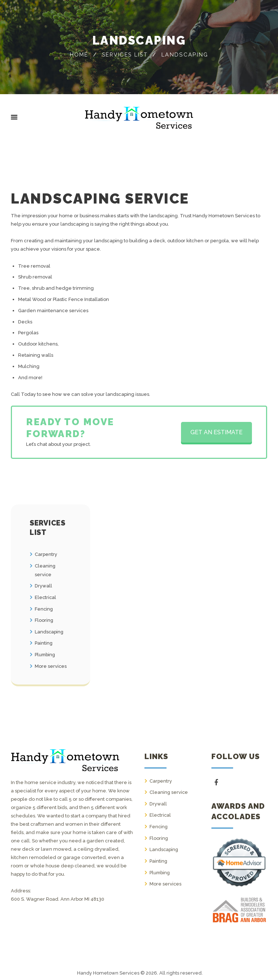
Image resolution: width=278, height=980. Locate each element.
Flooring (44, 618)
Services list (149, 51)
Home (101, 51)
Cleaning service (169, 789)
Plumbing (46, 652)
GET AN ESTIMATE (216, 432)
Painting (44, 641)
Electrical (46, 596)
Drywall (43, 585)
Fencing (44, 608)
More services (51, 663)
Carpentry (46, 554)
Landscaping (50, 630)
